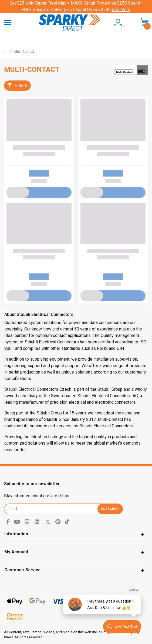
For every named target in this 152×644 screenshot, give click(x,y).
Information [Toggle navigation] (16, 534)
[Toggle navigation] (8, 22)
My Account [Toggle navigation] (16, 552)
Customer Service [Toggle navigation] (22, 570)
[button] (118, 23)
